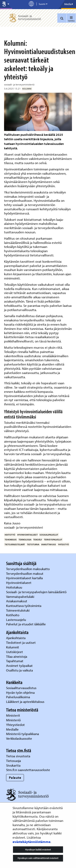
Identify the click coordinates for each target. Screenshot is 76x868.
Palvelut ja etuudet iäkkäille (26, 624)
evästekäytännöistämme (32, 842)
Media (69, 4)
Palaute (15, 777)
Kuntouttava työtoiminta (24, 606)
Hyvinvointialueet (19, 583)
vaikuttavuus (49, 544)
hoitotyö (10, 535)
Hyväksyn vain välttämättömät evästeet (38, 858)
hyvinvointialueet (27, 535)
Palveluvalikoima (18, 697)
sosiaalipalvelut (49, 535)
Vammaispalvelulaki (21, 597)
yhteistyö (63, 544)
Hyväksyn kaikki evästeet (38, 849)
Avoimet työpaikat (19, 666)
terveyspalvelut (53, 540)
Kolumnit (13, 647)
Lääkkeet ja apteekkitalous (25, 702)
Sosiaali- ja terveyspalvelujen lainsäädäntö (37, 592)
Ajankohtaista (16, 638)
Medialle (13, 729)
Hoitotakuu (14, 587)
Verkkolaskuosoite (19, 738)
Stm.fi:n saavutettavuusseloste (28, 770)
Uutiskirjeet (15, 652)
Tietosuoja (13, 761)
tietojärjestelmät (15, 544)
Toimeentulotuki (18, 610)
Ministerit (13, 715)
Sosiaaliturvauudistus (21, 688)
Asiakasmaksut (17, 601)
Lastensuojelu (16, 620)
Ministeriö (14, 720)
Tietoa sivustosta (18, 756)
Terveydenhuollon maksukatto (28, 569)
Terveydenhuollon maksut (25, 573)
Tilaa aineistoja (17, 656)
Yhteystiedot (16, 725)
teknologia (25, 540)
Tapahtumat (15, 661)
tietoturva (33, 544)
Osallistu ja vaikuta (19, 670)
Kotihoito (13, 615)
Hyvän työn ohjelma (20, 692)
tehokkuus (11, 540)
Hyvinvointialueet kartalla (25, 578)
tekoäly (38, 540)
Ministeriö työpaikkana (23, 734)
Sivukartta (13, 765)
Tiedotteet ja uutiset (21, 642)
